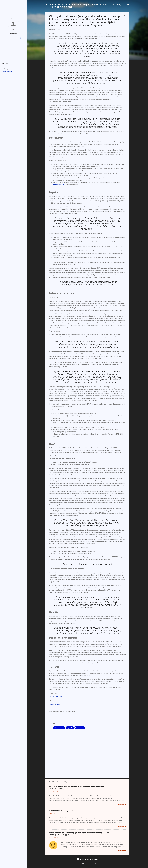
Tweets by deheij (7, 71)
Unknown (13, 33)
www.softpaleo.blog (59, 185)
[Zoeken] (128, 5)
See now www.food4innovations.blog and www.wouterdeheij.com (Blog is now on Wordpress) (85, 6)
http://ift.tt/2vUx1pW (55, 697)
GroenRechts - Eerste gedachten (62, 811)
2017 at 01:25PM (59, 728)
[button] (124, 16)
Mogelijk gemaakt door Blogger (87, 859)
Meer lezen (122, 805)
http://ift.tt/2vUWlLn (55, 704)
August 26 (70, 728)
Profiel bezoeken (13, 38)
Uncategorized (80, 728)
